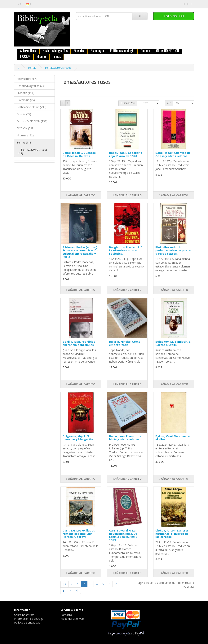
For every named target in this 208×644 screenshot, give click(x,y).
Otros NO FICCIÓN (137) (32, 121)
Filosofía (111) (25, 93)
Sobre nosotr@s (24, 615)
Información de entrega (29, 619)
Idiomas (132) (25, 135)
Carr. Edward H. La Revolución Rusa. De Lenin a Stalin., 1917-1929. (124, 535)
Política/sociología (122, 51)
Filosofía (79, 51)
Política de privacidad (27, 622)
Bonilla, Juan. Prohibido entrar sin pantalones (79, 343)
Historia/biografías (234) (32, 86)
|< (64, 584)
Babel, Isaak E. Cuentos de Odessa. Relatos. (79, 154)
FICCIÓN (25, 57)
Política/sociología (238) (31, 107)
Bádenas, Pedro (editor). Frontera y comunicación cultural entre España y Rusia (80, 252)
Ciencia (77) (24, 114)
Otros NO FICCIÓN (168, 51)
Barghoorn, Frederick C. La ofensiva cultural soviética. (126, 250)
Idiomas (41, 57)
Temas (57, 57)
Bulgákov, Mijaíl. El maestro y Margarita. (78, 438)
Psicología (97, 51)
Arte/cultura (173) (27, 79)
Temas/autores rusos (58, 68)
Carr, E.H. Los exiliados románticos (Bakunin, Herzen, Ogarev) (79, 534)
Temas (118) (24, 142)
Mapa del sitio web (72, 619)
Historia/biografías (55, 51)
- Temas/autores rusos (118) (32, 151)
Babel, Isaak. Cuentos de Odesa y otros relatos (173, 154)
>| (77, 591)
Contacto (66, 615)
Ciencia (145, 51)
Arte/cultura (28, 51)
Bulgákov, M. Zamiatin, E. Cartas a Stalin (173, 343)
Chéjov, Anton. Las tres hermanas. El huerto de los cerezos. (172, 534)
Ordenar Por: (128, 103)
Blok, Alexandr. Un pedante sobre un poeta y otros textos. (173, 250)
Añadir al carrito (81, 195)
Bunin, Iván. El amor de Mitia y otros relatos (125, 438)
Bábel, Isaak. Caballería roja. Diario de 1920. (126, 154)
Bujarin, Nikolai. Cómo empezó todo (125, 343)
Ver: (169, 103)
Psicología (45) (26, 100)
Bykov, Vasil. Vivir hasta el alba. (173, 438)
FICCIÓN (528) (26, 128)
